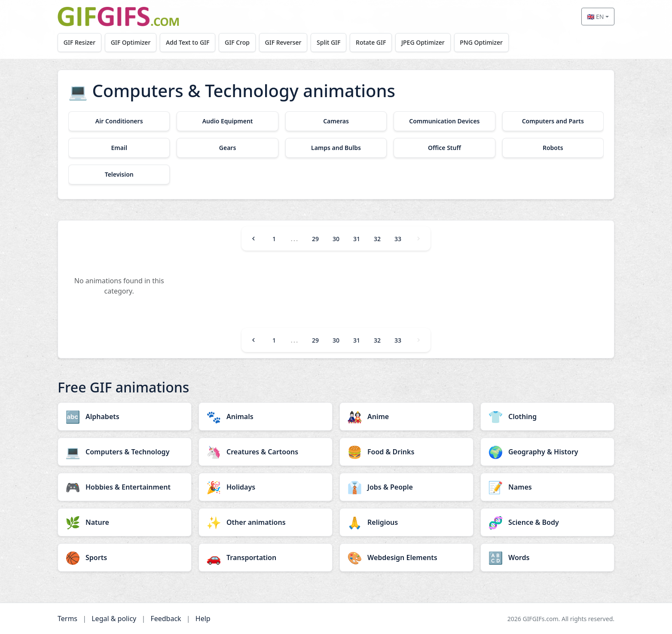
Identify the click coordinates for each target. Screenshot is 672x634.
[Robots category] (553, 148)
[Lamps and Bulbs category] (336, 148)
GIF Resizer (79, 42)
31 (357, 239)
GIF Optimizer (131, 42)
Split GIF (328, 42)
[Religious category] (406, 522)
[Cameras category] (336, 121)
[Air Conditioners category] (119, 121)
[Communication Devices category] (444, 121)
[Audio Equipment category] (227, 121)
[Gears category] (227, 148)
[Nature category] (125, 522)
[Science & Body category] (547, 522)
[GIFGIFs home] (118, 17)
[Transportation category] (266, 557)
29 (315, 239)
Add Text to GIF (188, 42)
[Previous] (254, 239)
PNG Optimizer (481, 42)
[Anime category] (406, 417)
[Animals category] (266, 417)
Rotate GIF (371, 42)
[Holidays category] (266, 487)
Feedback (166, 619)
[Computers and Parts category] (553, 121)
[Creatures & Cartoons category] (266, 452)
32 (377, 239)
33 (398, 239)
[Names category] (547, 487)
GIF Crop (237, 42)
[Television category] (119, 175)
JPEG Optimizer (423, 42)
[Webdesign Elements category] (406, 557)
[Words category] (547, 557)
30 (336, 239)
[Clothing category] (547, 417)
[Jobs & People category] (406, 487)
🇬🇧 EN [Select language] (595, 17)
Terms (67, 619)
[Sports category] (125, 557)
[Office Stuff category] (444, 148)
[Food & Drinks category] (406, 452)
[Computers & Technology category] (125, 452)
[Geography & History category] (547, 452)
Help (203, 619)
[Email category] (119, 148)
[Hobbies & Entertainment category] (125, 487)
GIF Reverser (283, 42)
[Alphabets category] (125, 417)
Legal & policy (114, 619)
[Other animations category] (266, 522)
